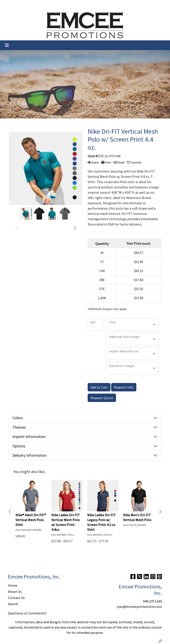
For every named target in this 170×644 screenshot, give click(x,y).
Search (110, 5)
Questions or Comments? (27, 613)
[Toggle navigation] (7, 45)
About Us (23, 5)
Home (9, 5)
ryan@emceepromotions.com (139, 606)
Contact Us (42, 5)
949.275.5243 (153, 601)
